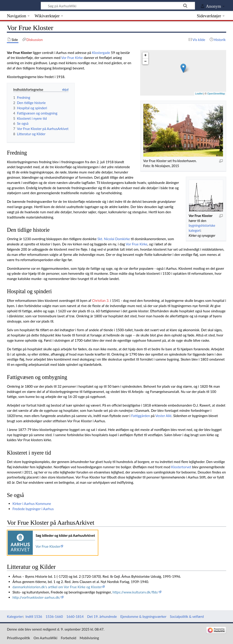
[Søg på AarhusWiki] (118, 6)
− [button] (146, 61)
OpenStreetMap (216, 94)
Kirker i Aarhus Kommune (32, 504)
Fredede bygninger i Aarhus (33, 509)
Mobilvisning (89, 638)
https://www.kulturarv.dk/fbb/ (136, 592)
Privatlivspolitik (18, 638)
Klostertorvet (181, 467)
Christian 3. (101, 300)
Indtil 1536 (34, 616)
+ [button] (146, 55)
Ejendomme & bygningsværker (143, 616)
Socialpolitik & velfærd (187, 616)
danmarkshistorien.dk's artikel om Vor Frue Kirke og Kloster (57, 587)
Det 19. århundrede (102, 616)
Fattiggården (141, 416)
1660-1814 (75, 616)
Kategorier (15, 616)
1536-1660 (54, 616)
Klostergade (101, 53)
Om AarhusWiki (45, 638)
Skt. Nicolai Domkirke (114, 239)
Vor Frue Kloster (48, 546)
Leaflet (199, 94)
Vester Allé (163, 416)
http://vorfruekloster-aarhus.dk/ (37, 597)
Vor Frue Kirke (72, 58)
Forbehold (68, 638)
